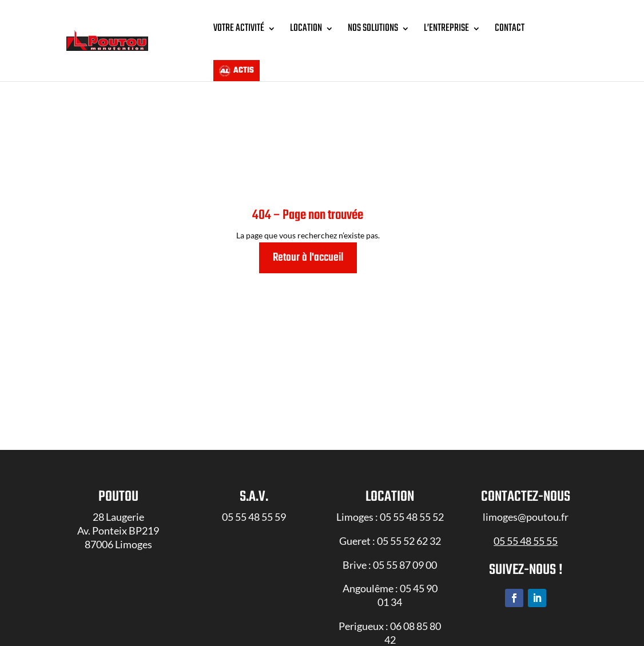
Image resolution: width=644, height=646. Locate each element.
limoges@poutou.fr (526, 532)
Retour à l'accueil (308, 272)
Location (306, 28)
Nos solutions (373, 28)
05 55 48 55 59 (254, 532)
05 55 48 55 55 (526, 556)
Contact (510, 28)
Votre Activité (239, 28)
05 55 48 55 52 (412, 532)
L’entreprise (446, 28)
